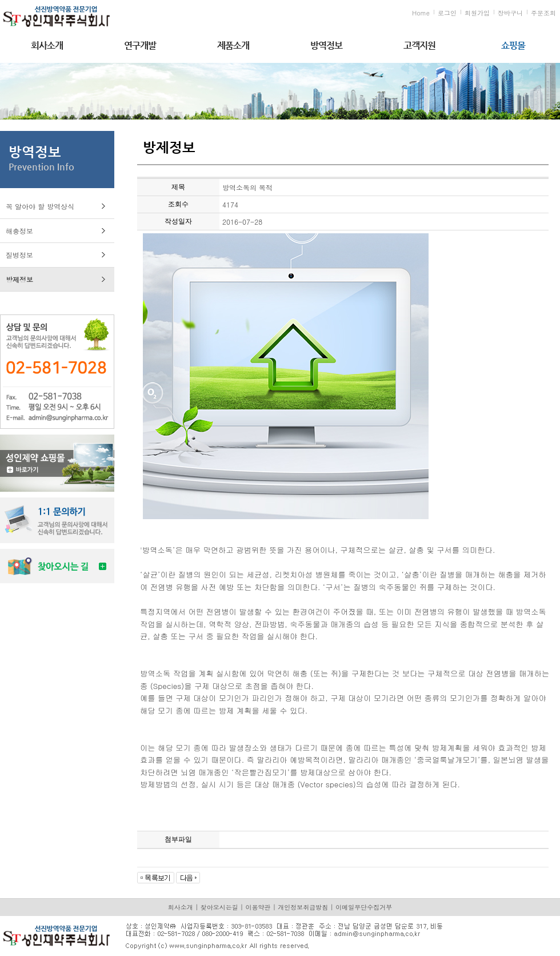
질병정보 (19, 255)
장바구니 (510, 13)
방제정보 (19, 279)
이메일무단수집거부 (364, 907)
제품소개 (233, 45)
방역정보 (326, 45)
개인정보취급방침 (303, 907)
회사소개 (47, 45)
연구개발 (140, 45)
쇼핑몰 (513, 45)
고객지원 (419, 45)
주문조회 (543, 13)
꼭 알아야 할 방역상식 (40, 206)
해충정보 (19, 231)
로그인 (447, 13)
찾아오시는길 (219, 907)
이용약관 (258, 907)
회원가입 (477, 13)
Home (421, 13)
